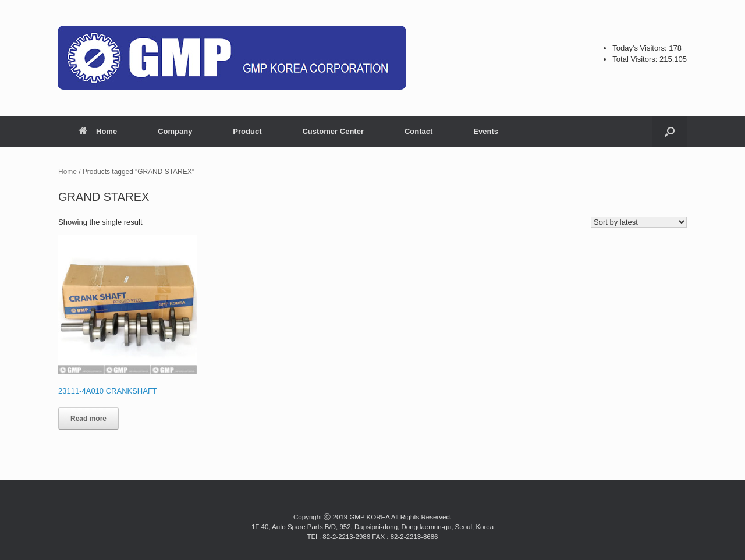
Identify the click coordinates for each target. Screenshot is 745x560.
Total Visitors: (636, 59)
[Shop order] (639, 222)
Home (98, 131)
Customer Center (333, 131)
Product (247, 131)
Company (175, 131)
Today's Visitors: (641, 48)
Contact (418, 131)
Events (486, 131)
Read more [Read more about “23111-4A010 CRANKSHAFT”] (88, 419)
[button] (670, 131)
